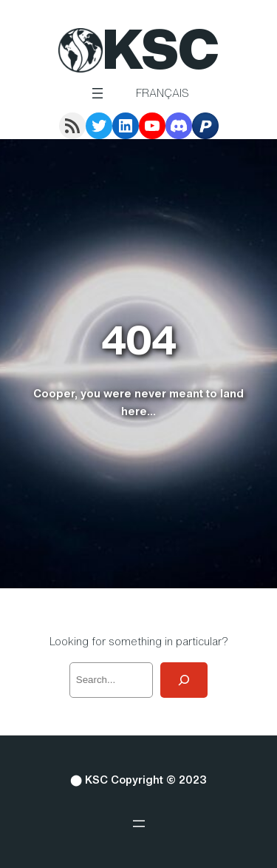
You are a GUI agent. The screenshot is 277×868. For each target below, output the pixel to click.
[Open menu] (98, 93)
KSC (161, 48)
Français (163, 93)
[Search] (184, 680)
